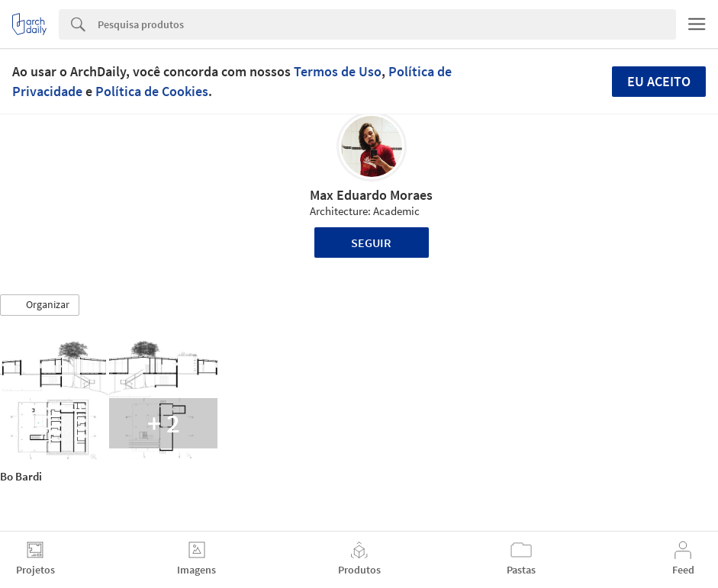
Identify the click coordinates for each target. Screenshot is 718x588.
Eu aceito (659, 81)
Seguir (371, 243)
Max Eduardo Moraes (371, 195)
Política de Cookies (152, 91)
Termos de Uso (338, 71)
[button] (40, 305)
